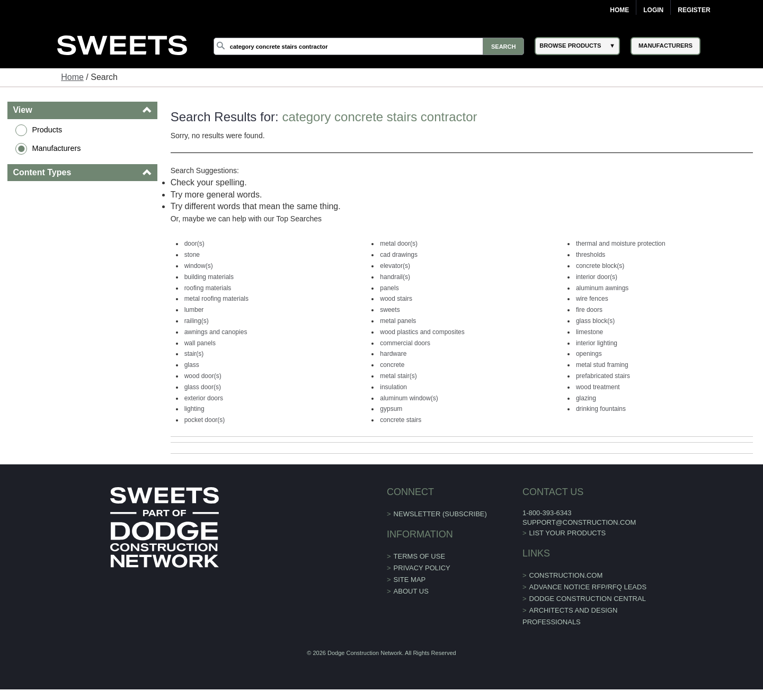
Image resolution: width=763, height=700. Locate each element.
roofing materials (208, 288)
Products (47, 130)
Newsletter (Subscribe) (440, 514)
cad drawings (399, 255)
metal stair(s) (398, 376)
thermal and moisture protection (621, 244)
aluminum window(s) (409, 398)
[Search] (369, 46)
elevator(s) (395, 266)
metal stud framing (602, 365)
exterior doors (204, 398)
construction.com (566, 575)
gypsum (391, 409)
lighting (194, 409)
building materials (209, 277)
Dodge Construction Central (588, 599)
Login (653, 10)
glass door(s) (203, 387)
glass (192, 365)
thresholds (591, 255)
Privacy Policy (422, 568)
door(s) (194, 244)
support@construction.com (579, 522)
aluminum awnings (602, 288)
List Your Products (568, 533)
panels (389, 288)
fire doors (589, 310)
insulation (393, 387)
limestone (589, 332)
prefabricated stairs (603, 376)
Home (619, 10)
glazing (586, 398)
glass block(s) (595, 321)
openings (589, 354)
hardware (393, 354)
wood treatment (598, 387)
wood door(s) (203, 376)
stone (192, 255)
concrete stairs (401, 420)
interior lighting (597, 343)
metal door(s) (399, 244)
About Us (411, 591)
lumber (194, 310)
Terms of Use (420, 556)
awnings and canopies (216, 332)
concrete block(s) (600, 266)
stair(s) (194, 354)
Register (694, 10)
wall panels (200, 343)
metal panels (398, 321)
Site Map (410, 580)
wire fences (592, 299)
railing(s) (197, 321)
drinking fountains (601, 409)
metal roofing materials (216, 299)
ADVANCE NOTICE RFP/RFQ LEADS (588, 587)
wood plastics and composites (422, 332)
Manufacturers (56, 148)
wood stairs (396, 299)
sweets (390, 310)
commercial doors (405, 343)
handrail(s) (395, 277)
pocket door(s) (205, 420)
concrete (392, 365)
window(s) (199, 266)
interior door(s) (597, 277)
